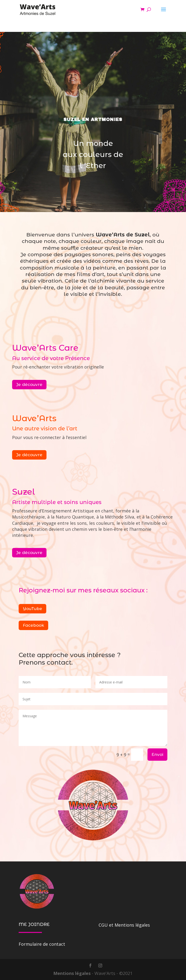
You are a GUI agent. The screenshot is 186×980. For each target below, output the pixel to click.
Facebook (33, 625)
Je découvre (29, 384)
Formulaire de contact (42, 944)
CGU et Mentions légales (124, 925)
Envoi (157, 754)
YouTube (32, 609)
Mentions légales (73, 973)
